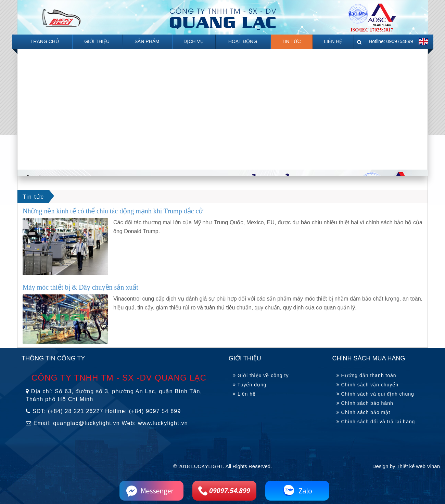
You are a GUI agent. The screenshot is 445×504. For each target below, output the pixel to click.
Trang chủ (45, 41)
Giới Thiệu (97, 41)
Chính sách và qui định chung (375, 394)
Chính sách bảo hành (365, 403)
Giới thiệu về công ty (261, 375)
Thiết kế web (411, 466)
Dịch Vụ (194, 41)
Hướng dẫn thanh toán (366, 375)
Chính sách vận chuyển (368, 385)
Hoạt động (243, 41)
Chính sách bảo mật (364, 412)
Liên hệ (333, 41)
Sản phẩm (147, 41)
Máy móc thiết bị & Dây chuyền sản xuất (80, 287)
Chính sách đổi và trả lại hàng (376, 422)
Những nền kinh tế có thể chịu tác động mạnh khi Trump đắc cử (113, 211)
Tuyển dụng (250, 385)
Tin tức (291, 41)
